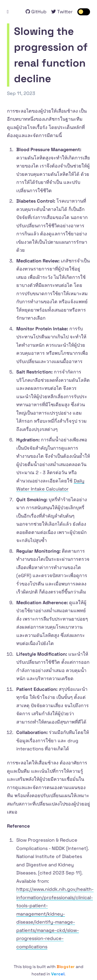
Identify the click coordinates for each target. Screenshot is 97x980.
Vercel (58, 974)
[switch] (84, 12)
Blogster (66, 967)
